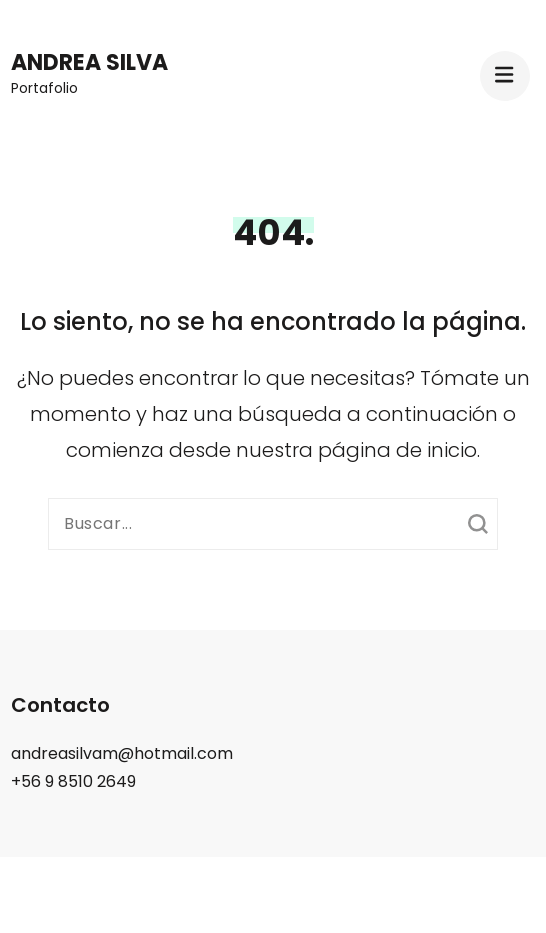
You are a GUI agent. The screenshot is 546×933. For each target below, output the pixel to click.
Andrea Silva (89, 62)
